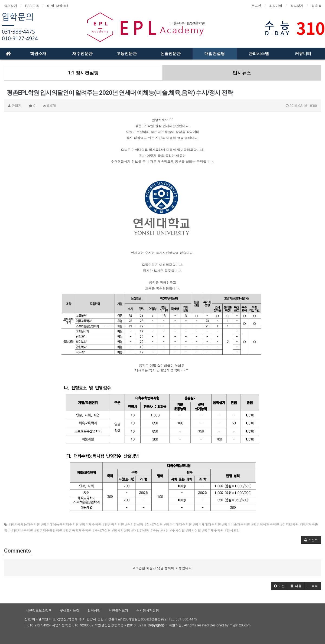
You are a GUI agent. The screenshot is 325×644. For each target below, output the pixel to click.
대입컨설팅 (215, 54)
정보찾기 (297, 6)
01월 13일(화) (58, 6)
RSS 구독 (32, 6)
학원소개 (38, 54)
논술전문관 (170, 54)
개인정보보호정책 (39, 610)
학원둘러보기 (118, 610)
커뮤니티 (303, 54)
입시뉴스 (242, 73)
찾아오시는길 (70, 610)
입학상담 (94, 610)
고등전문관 (127, 54)
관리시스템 (259, 54)
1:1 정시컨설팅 (83, 73)
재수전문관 (82, 54)
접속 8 (316, 6)
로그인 (256, 6)
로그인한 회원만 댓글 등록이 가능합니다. (163, 568)
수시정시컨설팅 (148, 610)
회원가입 (276, 6)
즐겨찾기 (11, 6)
